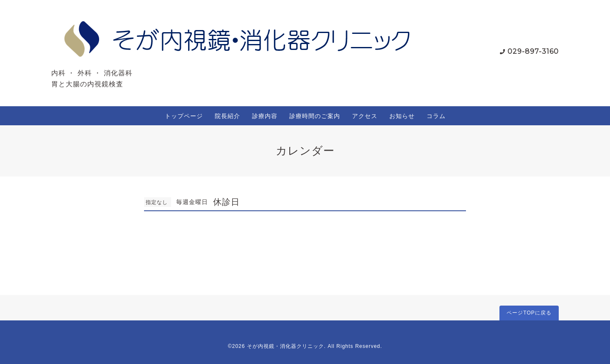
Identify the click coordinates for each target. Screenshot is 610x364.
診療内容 (265, 116)
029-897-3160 (533, 51)
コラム (436, 116)
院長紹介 (227, 116)
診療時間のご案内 (315, 116)
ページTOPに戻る (529, 313)
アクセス (365, 116)
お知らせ (402, 116)
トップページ (184, 116)
